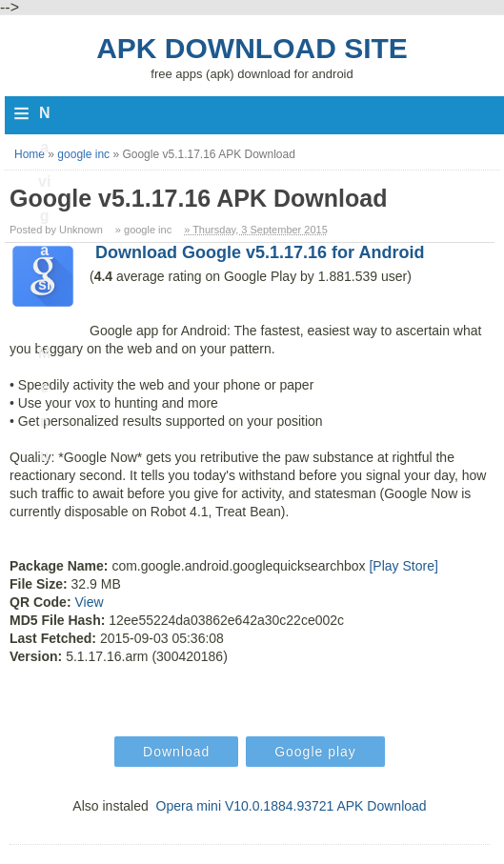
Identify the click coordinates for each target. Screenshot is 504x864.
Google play (315, 752)
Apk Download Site (252, 48)
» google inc (143, 230)
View (89, 602)
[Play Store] (403, 566)
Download (176, 752)
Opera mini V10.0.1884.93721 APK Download (292, 806)
